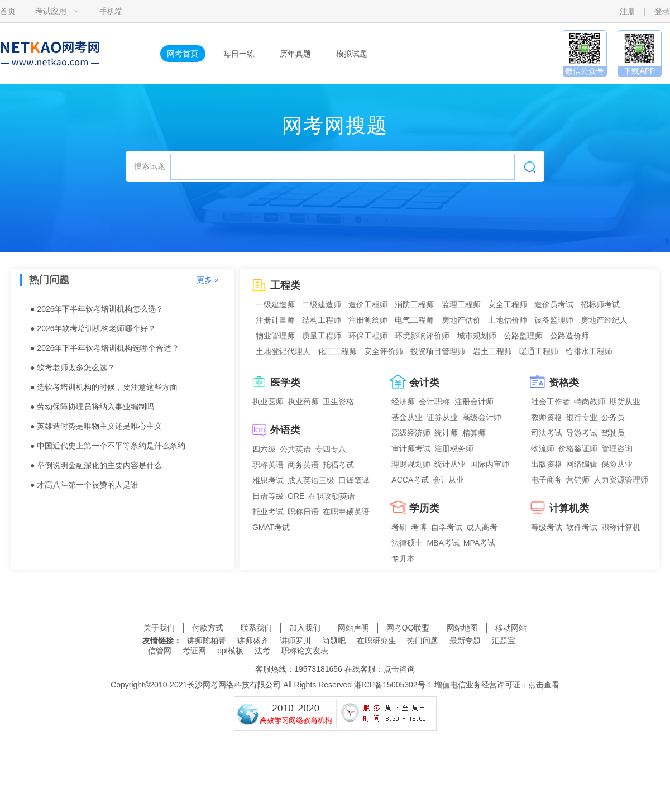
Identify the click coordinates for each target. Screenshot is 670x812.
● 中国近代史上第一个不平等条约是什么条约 (108, 446)
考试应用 (51, 11)
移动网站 (511, 628)
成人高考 (482, 527)
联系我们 (256, 628)
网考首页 (183, 54)
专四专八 (331, 449)
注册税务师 (454, 448)
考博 (419, 527)
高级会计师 (482, 417)
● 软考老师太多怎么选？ (73, 367)
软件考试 (582, 527)
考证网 (194, 651)
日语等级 (268, 496)
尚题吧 (334, 641)
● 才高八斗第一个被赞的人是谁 (84, 485)
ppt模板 (230, 651)
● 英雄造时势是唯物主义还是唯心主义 (96, 426)
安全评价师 (384, 351)
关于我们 (159, 628)
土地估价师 (508, 320)
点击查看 (544, 685)
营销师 (578, 480)
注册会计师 (474, 402)
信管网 (160, 651)
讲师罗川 (295, 641)
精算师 (474, 433)
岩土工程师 (492, 351)
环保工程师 (368, 336)
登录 (662, 11)
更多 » (208, 280)
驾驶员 (613, 433)
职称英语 (268, 465)
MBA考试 (443, 543)
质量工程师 (322, 336)
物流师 (543, 448)
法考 (262, 651)
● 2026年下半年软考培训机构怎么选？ (97, 309)
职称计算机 (621, 527)
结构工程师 (322, 320)
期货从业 (625, 402)
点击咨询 (399, 669)
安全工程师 (508, 304)
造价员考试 (554, 304)
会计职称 (434, 402)
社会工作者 (551, 402)
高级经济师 (411, 433)
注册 (628, 11)
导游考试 (582, 433)
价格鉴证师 (578, 448)
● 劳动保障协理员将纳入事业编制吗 (92, 407)
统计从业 (450, 464)
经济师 (403, 402)
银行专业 (582, 417)
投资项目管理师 (438, 351)
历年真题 (295, 54)
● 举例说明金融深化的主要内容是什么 (96, 465)
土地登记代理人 (283, 351)
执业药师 (303, 402)
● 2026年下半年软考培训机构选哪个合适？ (105, 348)
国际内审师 (490, 464)
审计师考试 (411, 448)
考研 (399, 527)
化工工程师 (337, 351)
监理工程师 (461, 304)
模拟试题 (352, 54)
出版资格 (547, 464)
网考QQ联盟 (408, 628)
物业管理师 (275, 336)
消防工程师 (414, 304)
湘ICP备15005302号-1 (393, 685)
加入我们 (305, 628)
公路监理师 (523, 336)
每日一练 (239, 54)
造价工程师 (368, 304)
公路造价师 (569, 336)
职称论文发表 (305, 651)
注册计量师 (275, 320)
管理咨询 (617, 448)
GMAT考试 (271, 527)
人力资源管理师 (621, 480)
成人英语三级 (311, 480)
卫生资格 (338, 402)
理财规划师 (411, 464)
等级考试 (547, 527)
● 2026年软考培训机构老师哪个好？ (93, 328)
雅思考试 (268, 480)
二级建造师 (322, 304)
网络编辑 (582, 464)
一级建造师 (275, 304)
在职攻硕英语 (332, 496)
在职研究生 (376, 641)
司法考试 (547, 433)
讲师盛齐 (253, 641)
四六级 (264, 449)
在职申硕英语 (346, 512)
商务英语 (303, 465)
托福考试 (338, 465)
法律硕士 (407, 543)
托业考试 (268, 512)
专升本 (403, 558)
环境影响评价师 (422, 336)
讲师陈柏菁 (207, 641)
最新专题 (465, 641)
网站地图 (462, 628)
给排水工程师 (589, 351)
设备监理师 (554, 320)
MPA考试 (479, 543)
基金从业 (407, 417)
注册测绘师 (368, 320)
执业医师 (268, 402)
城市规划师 (477, 336)
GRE (296, 496)
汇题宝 (504, 641)
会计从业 (448, 480)
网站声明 (353, 628)
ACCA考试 (410, 480)
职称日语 (303, 512)
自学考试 (447, 527)
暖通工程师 (539, 351)
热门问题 (423, 641)
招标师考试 (600, 304)
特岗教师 (590, 402)
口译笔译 (354, 480)
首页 (8, 11)
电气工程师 (414, 320)
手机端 (111, 11)
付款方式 (208, 628)
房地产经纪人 (604, 320)
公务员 (613, 417)
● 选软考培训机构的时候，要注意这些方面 (104, 387)
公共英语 (295, 449)
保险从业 (617, 464)
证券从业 (442, 417)
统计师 (446, 433)
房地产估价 (461, 320)
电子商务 (547, 480)
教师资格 (547, 417)
